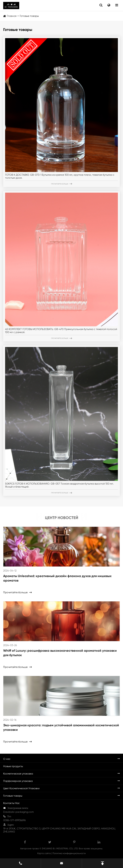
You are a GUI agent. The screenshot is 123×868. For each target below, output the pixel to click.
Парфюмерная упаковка (18, 781)
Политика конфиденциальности (69, 853)
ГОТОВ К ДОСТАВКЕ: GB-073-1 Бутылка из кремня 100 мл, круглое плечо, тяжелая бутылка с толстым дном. (60, 176)
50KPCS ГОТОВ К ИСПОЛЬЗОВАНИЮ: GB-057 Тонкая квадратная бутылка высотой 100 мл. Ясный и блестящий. (59, 485)
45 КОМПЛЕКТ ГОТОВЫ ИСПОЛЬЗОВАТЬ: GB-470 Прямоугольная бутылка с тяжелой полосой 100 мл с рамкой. (61, 331)
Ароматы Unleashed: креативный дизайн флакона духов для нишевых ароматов (57, 578)
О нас (7, 759)
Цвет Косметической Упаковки (21, 788)
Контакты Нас (11, 803)
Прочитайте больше (62, 184)
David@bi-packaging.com (18, 812)
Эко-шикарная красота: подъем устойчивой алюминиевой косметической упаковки (61, 727)
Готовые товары (29, 16)
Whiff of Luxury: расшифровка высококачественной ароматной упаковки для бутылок (60, 653)
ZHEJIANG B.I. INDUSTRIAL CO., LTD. (60, 848)
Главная (12, 16)
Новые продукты (13, 766)
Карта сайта (44, 853)
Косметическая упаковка (18, 774)
